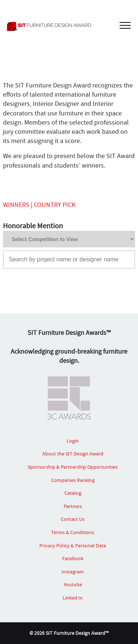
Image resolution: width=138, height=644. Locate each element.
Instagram (73, 572)
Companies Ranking (73, 480)
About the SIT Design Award (73, 454)
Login (73, 441)
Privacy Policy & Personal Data (73, 545)
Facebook (73, 558)
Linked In (73, 598)
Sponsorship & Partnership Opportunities (73, 467)
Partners (73, 506)
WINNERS (16, 205)
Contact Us (73, 519)
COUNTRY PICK (55, 205)
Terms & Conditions (73, 532)
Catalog (73, 493)
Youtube (73, 584)
